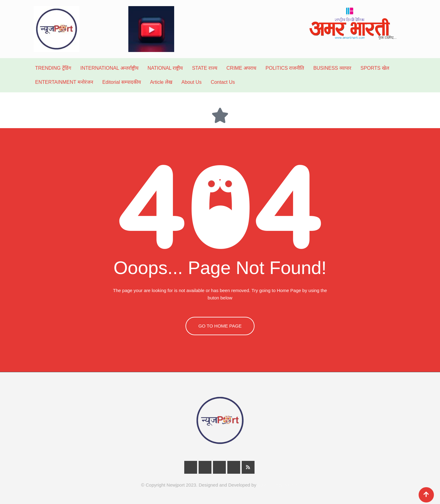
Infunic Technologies (278, 485)
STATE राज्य (205, 68)
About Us (192, 82)
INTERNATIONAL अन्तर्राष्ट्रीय (109, 68)
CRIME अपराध (241, 68)
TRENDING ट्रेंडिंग (53, 68)
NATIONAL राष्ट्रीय (165, 68)
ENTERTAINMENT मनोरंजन (64, 82)
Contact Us (223, 82)
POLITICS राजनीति (285, 68)
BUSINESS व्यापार (332, 68)
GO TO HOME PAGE (220, 326)
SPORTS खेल (375, 68)
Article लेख (161, 82)
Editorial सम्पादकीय (122, 82)
